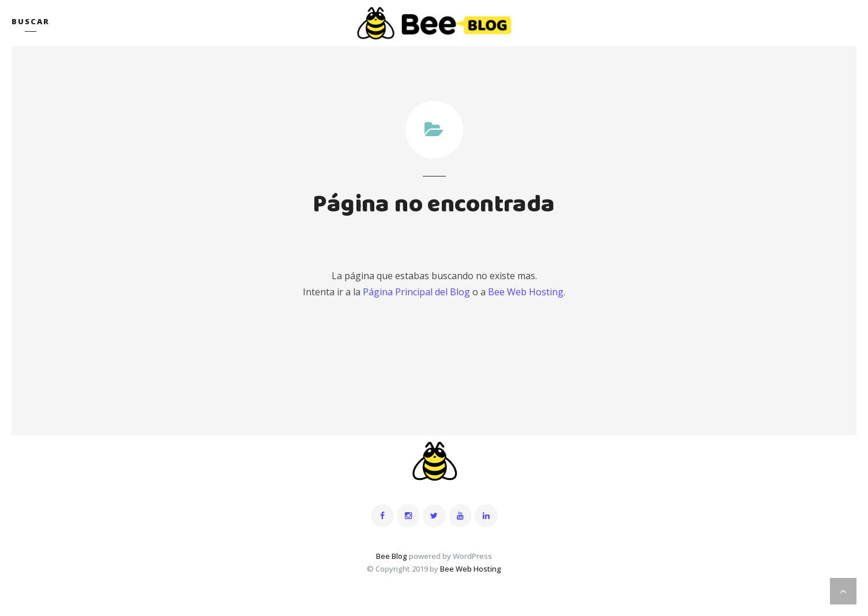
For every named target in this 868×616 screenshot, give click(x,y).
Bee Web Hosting (526, 292)
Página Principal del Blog (416, 292)
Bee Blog (392, 556)
